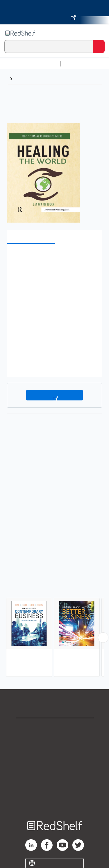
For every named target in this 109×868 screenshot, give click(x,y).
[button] (54, 257)
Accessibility (55, 791)
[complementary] (54, 627)
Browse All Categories (30, 63)
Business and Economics (42, 79)
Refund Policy (55, 779)
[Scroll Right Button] (103, 638)
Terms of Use (54, 766)
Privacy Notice (54, 753)
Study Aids (78, 63)
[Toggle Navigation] (99, 33)
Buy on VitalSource (54, 395)
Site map (55, 804)
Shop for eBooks (55, 727)
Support (55, 740)
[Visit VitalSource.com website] (54, 12)
